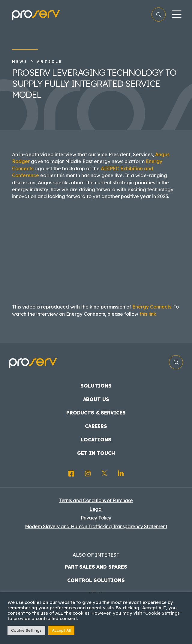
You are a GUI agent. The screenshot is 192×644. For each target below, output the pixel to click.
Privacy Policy (96, 518)
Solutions (96, 386)
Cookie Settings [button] (26, 630)
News (20, 61)
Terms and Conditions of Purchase (96, 500)
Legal (96, 509)
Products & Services (96, 413)
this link (148, 314)
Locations (96, 440)
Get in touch (96, 453)
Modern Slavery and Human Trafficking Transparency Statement (96, 526)
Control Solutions (96, 580)
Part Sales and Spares (96, 567)
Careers (96, 426)
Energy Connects (152, 307)
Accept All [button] (61, 630)
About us (96, 399)
